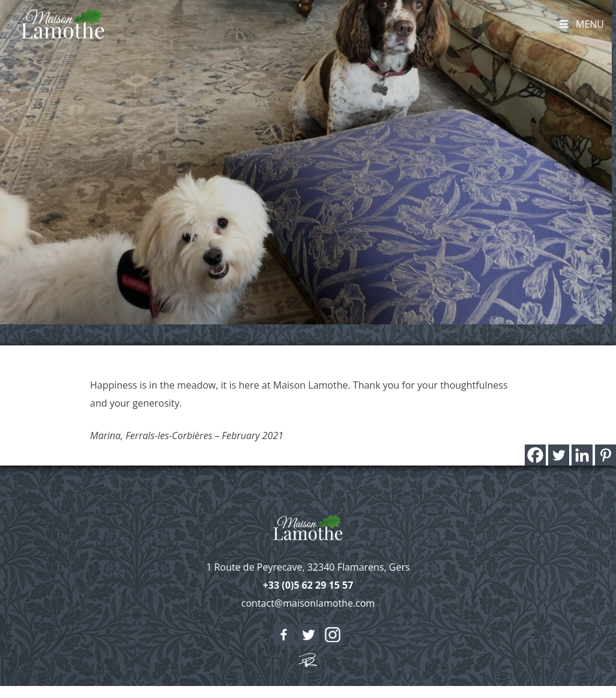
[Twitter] (559, 455)
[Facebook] (535, 455)
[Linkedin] (582, 455)
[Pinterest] (605, 455)
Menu (581, 24)
